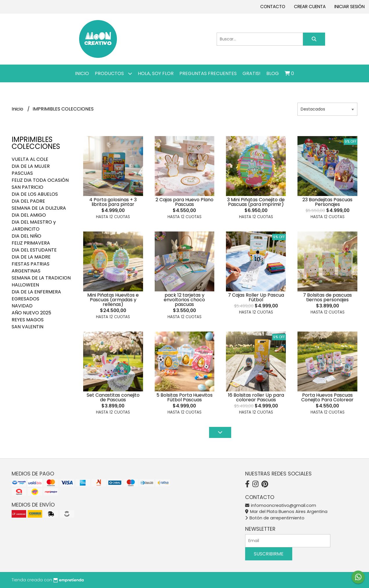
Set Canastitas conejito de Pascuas (113, 397)
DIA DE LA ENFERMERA (36, 292)
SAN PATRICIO (27, 187)
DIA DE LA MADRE (31, 257)
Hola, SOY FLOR (156, 73)
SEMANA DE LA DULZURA (39, 208)
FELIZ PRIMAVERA (31, 243)
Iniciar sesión (350, 7)
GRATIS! (252, 73)
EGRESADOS (25, 299)
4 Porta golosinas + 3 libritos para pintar (113, 202)
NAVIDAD (22, 306)
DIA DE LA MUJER (31, 166)
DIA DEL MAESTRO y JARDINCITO (34, 226)
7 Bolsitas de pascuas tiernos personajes (327, 297)
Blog (273, 73)
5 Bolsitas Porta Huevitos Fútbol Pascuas (184, 397)
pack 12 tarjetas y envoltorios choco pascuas (184, 300)
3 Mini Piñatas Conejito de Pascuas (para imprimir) (256, 202)
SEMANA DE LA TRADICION (41, 278)
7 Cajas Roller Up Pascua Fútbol (256, 297)
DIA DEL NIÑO (26, 236)
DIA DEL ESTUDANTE (34, 250)
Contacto (273, 7)
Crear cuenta (310, 7)
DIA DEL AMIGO (29, 215)
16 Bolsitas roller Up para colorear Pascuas (256, 397)
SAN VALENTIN (27, 327)
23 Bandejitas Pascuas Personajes (327, 202)
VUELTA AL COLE (30, 159)
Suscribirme (269, 554)
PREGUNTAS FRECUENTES (208, 73)
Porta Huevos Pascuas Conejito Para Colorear (327, 397)
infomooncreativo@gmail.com (281, 505)
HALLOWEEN (25, 285)
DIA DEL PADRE (28, 201)
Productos (113, 73)
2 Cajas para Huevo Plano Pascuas (184, 202)
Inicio (82, 73)
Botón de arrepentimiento (275, 518)
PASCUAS (22, 173)
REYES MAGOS (28, 320)
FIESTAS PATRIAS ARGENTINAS (31, 267)
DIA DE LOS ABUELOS (35, 194)
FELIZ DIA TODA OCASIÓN (40, 180)
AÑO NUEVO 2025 (31, 313)
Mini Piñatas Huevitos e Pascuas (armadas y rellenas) (113, 300)
